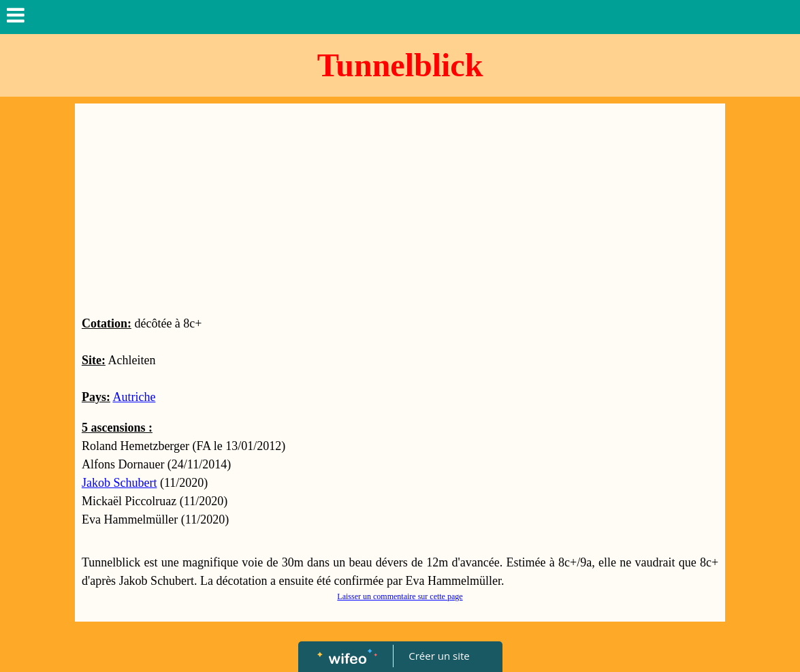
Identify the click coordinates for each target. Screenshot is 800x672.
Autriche (134, 397)
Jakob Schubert (119, 483)
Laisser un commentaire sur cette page (400, 596)
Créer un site (439, 656)
